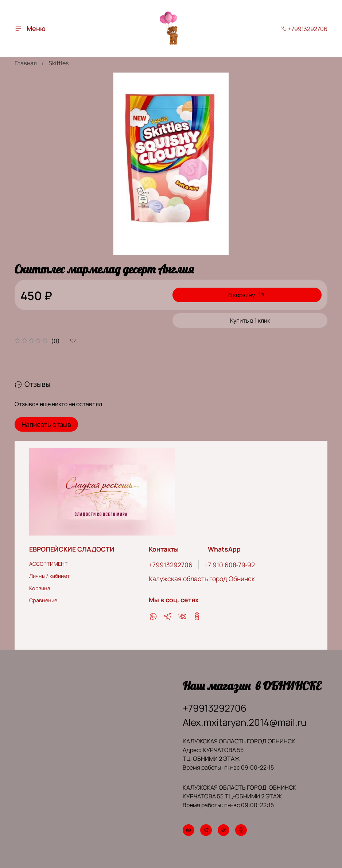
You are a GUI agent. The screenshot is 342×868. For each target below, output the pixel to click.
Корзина (40, 586)
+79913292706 (304, 29)
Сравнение (43, 598)
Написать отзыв (46, 424)
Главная (26, 63)
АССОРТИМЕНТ (48, 561)
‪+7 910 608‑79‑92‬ (230, 562)
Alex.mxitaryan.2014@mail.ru (244, 720)
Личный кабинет (49, 574)
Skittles (59, 63)
